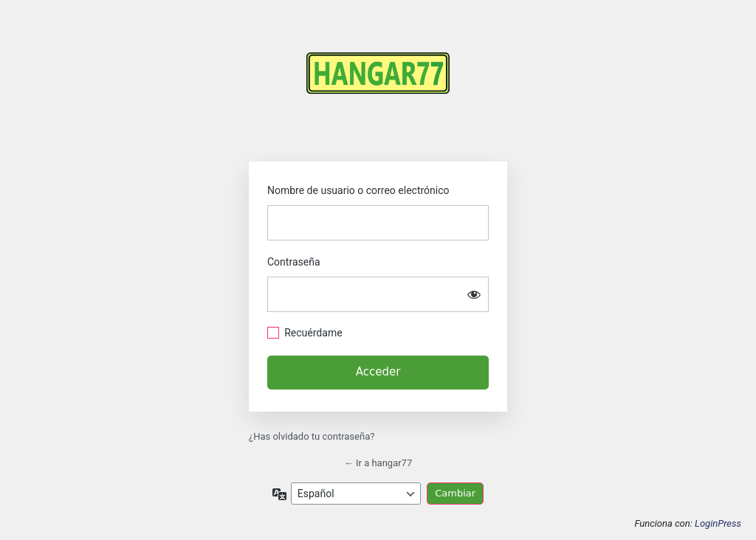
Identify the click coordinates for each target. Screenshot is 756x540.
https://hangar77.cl (378, 87)
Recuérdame (313, 333)
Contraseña (294, 262)
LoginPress (718, 523)
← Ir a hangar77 (378, 463)
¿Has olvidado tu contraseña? (312, 436)
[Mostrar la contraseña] (474, 294)
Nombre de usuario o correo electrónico (358, 190)
